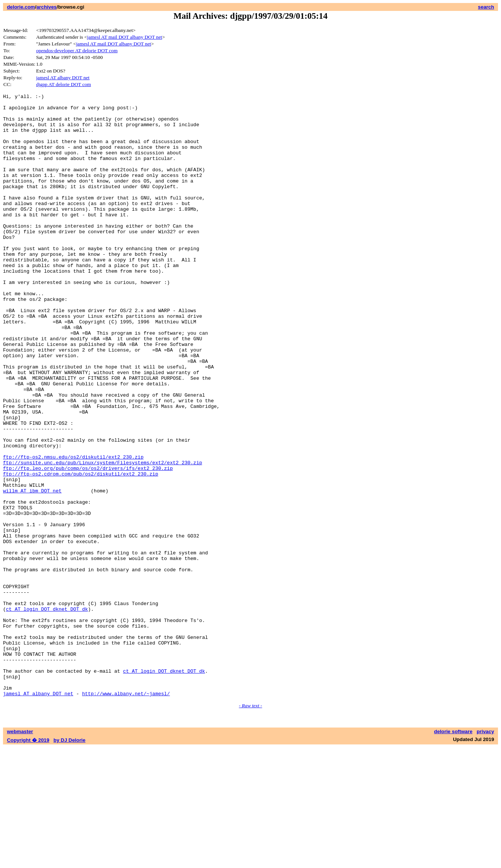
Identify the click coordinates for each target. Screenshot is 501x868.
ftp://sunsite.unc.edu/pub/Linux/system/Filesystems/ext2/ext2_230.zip (102, 537)
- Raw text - (251, 826)
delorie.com (21, 7)
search (486, 7)
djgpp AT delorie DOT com (63, 84)
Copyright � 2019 (28, 861)
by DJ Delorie (70, 861)
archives (47, 7)
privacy (485, 852)
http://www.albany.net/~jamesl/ (126, 814)
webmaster (20, 852)
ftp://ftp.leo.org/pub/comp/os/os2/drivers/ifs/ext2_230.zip (88, 543)
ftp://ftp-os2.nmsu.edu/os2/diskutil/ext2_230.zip (73, 530)
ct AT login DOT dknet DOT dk (47, 713)
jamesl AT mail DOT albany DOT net (125, 37)
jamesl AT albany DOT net (63, 78)
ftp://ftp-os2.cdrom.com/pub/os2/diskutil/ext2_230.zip (80, 550)
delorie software (453, 852)
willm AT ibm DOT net (32, 571)
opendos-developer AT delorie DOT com (77, 51)
